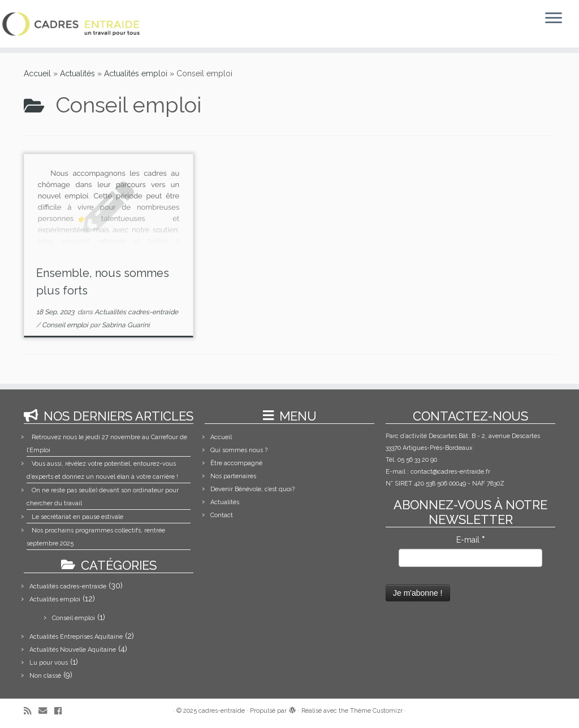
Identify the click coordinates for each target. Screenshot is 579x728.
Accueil (37, 73)
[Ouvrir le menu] (554, 19)
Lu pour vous (49, 663)
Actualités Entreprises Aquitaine (76, 637)
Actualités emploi (136, 73)
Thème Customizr (376, 711)
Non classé (45, 676)
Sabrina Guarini (126, 325)
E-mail (470, 540)
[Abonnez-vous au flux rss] (31, 711)
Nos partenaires (233, 476)
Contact (222, 515)
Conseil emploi (66, 325)
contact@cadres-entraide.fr (450, 472)
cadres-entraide (222, 711)
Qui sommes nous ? (239, 450)
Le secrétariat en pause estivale (77, 517)
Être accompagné (236, 463)
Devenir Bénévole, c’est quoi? (252, 489)
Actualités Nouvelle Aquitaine (73, 650)
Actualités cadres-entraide (136, 312)
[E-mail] (46, 711)
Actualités (77, 73)
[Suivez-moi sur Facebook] (62, 711)
